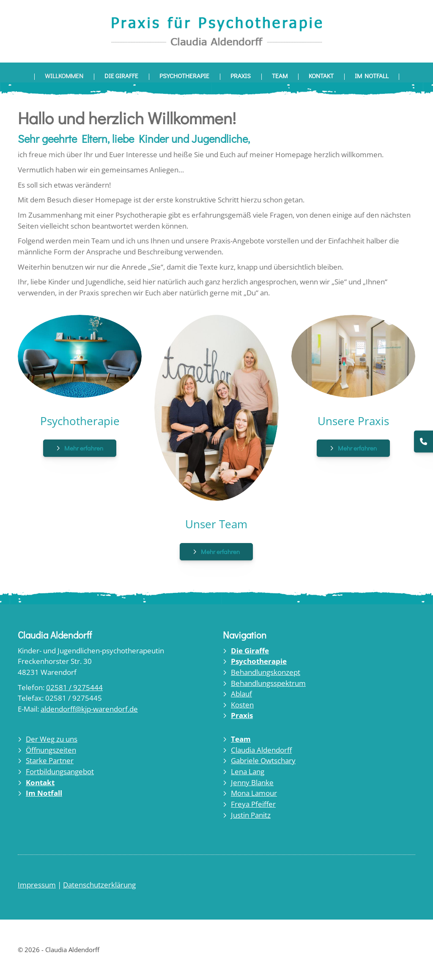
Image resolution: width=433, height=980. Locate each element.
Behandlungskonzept (266, 672)
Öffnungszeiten (51, 750)
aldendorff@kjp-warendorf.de (89, 709)
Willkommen (64, 76)
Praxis (241, 76)
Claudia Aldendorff (261, 750)
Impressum (37, 885)
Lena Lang (248, 771)
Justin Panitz (251, 815)
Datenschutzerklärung (99, 885)
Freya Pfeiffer (253, 804)
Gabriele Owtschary (263, 760)
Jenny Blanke (252, 782)
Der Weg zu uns (52, 739)
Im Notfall (372, 76)
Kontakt (321, 76)
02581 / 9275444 (74, 687)
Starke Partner (50, 760)
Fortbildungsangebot (60, 771)
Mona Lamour (254, 793)
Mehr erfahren (84, 448)
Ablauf (241, 694)
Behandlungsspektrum (268, 683)
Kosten (242, 705)
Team (280, 76)
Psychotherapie (184, 76)
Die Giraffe (121, 76)
